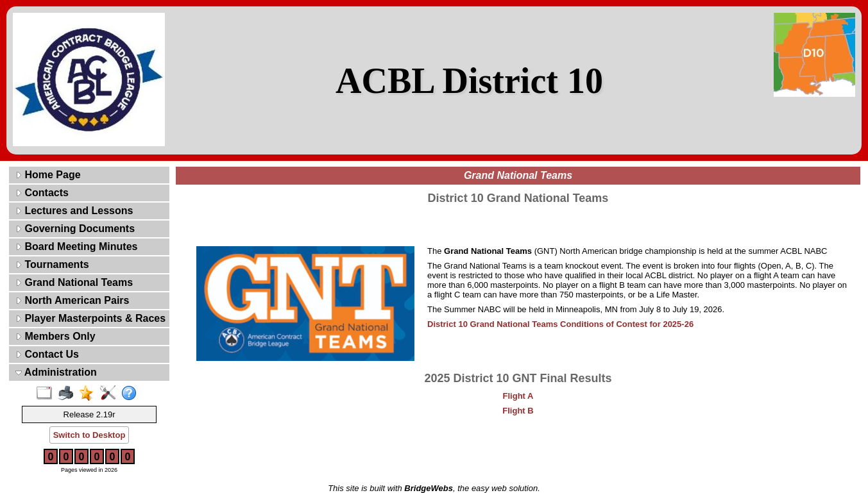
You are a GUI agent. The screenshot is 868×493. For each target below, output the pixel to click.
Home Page (48, 175)
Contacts (42, 193)
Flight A (518, 396)
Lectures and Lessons (74, 211)
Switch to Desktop (89, 435)
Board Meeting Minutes (76, 246)
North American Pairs (72, 300)
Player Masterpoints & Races (90, 318)
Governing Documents (75, 229)
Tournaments (52, 264)
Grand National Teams (74, 282)
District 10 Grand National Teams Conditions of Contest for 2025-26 (560, 324)
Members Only (55, 336)
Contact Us (47, 354)
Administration (56, 372)
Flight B (518, 411)
